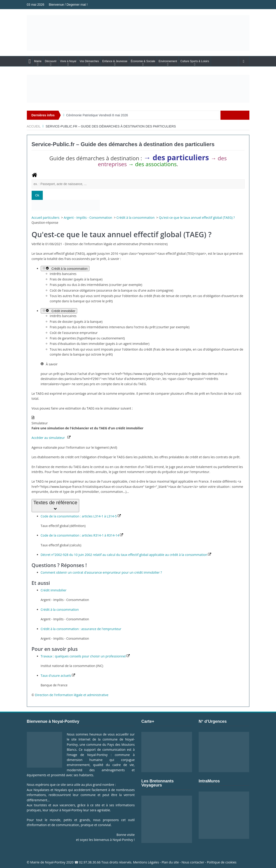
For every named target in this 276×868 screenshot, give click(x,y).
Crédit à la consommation (136, 218)
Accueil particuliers (46, 218)
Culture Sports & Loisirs (195, 61)
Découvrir (51, 61)
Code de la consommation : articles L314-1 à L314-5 (81, 516)
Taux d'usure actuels (58, 676)
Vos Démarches (89, 61)
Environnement (168, 61)
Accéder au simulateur (51, 438)
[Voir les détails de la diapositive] (138, 89)
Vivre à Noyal (68, 61)
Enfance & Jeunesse (115, 61)
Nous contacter (193, 862)
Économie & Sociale (143, 61)
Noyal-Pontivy (55, 862)
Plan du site (170, 862)
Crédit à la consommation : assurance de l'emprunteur (81, 629)
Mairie (38, 61)
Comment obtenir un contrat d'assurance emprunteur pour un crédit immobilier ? (101, 572)
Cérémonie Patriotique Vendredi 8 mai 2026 (97, 115)
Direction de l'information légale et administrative (72, 695)
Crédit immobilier (59, 311)
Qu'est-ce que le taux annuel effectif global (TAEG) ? (197, 218)
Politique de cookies (222, 862)
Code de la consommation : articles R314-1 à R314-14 (82, 535)
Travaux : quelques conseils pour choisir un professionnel (85, 656)
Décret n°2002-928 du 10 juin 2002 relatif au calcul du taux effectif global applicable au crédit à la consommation (126, 555)
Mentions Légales (146, 862)
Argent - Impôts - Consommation (88, 218)
